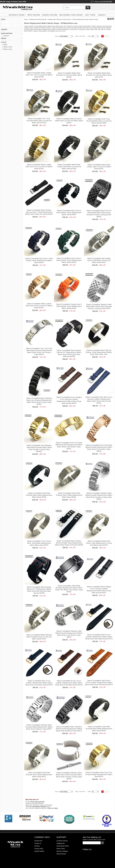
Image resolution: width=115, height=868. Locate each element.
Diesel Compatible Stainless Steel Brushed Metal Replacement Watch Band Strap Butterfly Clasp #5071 (39, 727)
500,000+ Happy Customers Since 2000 (13, 2)
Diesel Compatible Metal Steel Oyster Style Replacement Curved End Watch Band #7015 (99, 543)
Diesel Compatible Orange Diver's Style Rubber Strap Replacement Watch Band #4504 (69, 306)
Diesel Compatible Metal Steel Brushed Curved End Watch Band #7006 (69, 75)
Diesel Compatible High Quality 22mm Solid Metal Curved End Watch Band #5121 (99, 260)
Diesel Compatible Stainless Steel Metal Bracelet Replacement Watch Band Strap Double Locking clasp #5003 (99, 496)
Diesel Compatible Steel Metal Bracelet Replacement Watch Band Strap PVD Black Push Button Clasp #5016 (69, 589)
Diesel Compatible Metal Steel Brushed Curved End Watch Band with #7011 (99, 75)
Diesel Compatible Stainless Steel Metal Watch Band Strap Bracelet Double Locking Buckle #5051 (99, 306)
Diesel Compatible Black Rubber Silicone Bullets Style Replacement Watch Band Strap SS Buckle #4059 (69, 543)
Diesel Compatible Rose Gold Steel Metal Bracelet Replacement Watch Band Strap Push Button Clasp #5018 (99, 448)
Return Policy (61, 849)
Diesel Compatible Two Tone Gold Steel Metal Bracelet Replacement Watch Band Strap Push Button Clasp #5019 (39, 351)
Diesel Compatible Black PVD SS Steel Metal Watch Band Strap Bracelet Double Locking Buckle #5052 (99, 214)
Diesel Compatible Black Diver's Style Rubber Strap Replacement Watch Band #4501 (69, 212)
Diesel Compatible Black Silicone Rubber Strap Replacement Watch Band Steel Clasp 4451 (99, 352)
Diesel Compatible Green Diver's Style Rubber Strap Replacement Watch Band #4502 (69, 260)
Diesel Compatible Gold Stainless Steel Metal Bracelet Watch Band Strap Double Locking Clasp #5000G (39, 448)
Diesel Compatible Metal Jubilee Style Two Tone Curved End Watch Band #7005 (39, 75)
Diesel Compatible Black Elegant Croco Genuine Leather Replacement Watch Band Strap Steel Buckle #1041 (99, 590)
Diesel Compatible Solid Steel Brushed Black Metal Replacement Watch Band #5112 (99, 729)
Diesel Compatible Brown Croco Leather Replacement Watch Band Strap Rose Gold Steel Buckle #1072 (69, 683)
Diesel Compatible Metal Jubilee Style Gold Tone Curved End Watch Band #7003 (39, 167)
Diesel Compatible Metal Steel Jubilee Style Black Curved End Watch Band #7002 (69, 167)
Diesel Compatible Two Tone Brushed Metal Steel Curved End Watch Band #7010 (39, 121)
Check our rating (52, 808)
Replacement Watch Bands (71, 15)
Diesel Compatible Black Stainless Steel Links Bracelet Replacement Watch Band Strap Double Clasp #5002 (39, 401)
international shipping (39, 807)
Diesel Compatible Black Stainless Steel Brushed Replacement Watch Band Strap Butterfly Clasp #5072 (69, 729)
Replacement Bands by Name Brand (59, 19)
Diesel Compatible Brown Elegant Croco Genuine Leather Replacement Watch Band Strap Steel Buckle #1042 (69, 400)
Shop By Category (62, 851)
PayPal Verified (39, 851)
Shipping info (61, 843)
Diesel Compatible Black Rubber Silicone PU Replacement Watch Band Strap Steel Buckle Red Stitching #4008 (69, 353)
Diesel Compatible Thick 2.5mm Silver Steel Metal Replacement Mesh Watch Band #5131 (39, 543)
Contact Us (38, 843)
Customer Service (62, 841)
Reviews (37, 846)
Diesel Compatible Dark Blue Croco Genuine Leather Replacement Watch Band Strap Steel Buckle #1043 (99, 400)
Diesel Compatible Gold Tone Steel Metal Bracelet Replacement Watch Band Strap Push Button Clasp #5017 (69, 446)
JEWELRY (102, 15)
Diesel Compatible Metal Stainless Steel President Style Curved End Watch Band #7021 (39, 637)
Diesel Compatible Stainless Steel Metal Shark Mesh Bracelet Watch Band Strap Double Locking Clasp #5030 (69, 776)
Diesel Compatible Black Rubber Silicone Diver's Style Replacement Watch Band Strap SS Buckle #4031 (39, 212)
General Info (38, 841)
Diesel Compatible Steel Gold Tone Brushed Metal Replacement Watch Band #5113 (99, 774)
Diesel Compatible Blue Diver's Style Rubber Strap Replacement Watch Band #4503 (39, 260)
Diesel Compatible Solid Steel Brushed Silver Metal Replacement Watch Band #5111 (39, 775)
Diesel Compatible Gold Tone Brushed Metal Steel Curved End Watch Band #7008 (99, 121)
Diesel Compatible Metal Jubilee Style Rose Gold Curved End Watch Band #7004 (39, 306)
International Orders (63, 846)
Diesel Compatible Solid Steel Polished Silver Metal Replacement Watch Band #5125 (69, 495)
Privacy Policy (39, 849)
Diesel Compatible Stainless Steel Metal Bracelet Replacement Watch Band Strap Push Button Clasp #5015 (69, 634)
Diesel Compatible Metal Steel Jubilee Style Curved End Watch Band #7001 (99, 167)
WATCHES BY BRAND (17, 15)
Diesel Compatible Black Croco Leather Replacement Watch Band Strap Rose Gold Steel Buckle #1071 (99, 637)
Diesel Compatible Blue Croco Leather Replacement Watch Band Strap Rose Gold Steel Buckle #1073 (39, 683)
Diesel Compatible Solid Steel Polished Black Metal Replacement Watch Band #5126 (39, 495)
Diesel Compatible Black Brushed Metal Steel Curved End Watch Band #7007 (69, 121)
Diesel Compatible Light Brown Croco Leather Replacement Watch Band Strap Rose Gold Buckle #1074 (99, 683)
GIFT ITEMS (90, 15)
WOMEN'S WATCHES (50, 15)
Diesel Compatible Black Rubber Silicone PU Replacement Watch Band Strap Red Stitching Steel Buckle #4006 (39, 590)
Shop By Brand (61, 854)
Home (26, 19)
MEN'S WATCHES (34, 15)
